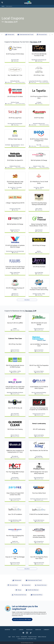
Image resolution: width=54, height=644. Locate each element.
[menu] (2, 2)
